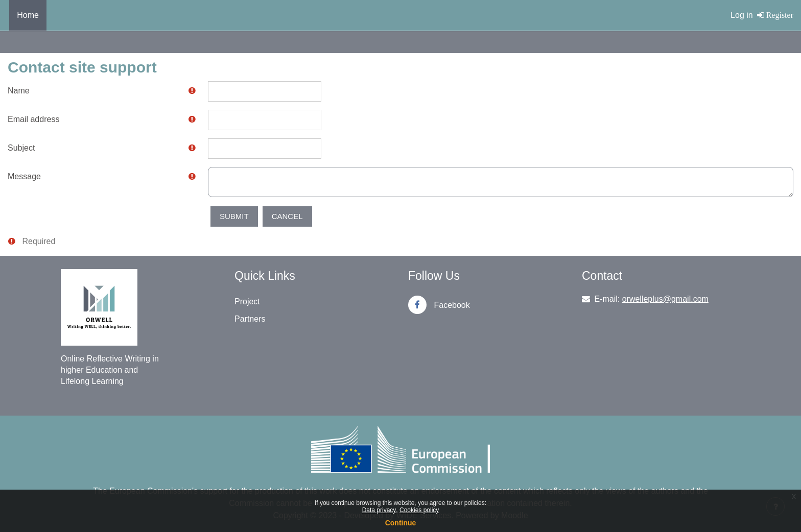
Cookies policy (419, 510)
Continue (401, 523)
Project (247, 301)
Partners (250, 319)
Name (19, 91)
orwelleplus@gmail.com (665, 299)
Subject (21, 148)
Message (24, 176)
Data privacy (379, 510)
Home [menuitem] (28, 15)
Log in (742, 15)
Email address (33, 119)
